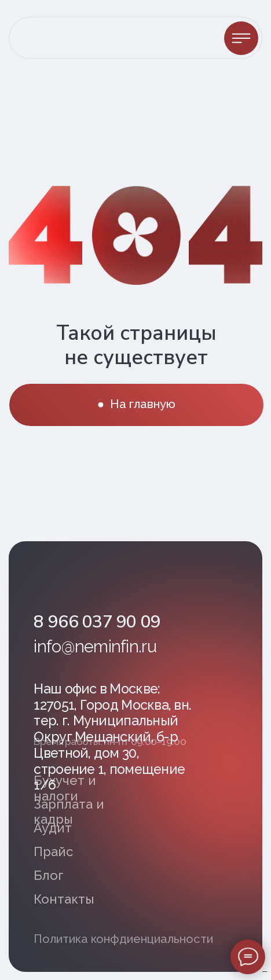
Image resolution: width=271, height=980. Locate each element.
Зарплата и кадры (69, 812)
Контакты (64, 899)
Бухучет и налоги (65, 788)
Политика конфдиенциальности (123, 939)
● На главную (136, 404)
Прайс (53, 851)
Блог (49, 875)
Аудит (53, 828)
